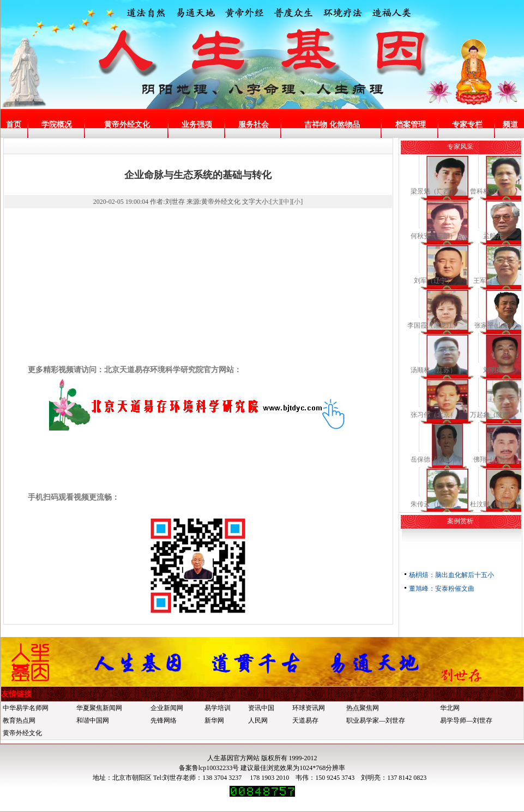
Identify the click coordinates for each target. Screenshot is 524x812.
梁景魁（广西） (433, 191)
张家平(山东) (493, 325)
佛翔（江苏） (493, 459)
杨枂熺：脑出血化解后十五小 (451, 575)
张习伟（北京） (433, 415)
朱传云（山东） (433, 504)
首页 (14, 125)
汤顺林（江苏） (433, 370)
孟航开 (493, 236)
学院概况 (57, 125)
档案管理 (411, 125)
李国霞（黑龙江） (433, 325)
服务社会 (254, 125)
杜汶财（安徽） (493, 504)
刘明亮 (493, 370)
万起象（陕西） (493, 415)
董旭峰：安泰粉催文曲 (442, 589)
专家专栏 (467, 125)
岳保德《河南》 (433, 459)
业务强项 (197, 125)
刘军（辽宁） (433, 281)
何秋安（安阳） (433, 236)
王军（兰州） (493, 281)
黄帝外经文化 (127, 125)
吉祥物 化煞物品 (332, 125)
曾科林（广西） (493, 191)
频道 (510, 125)
